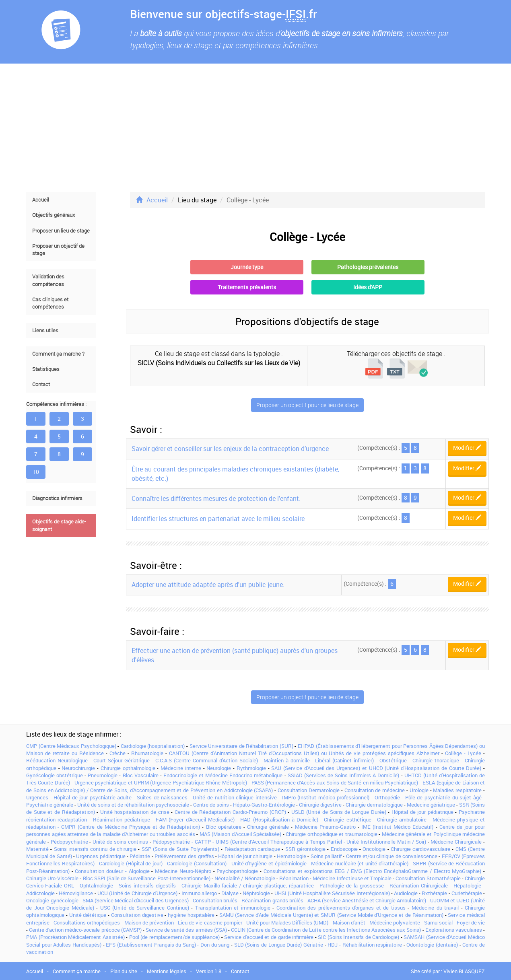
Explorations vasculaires (454, 930)
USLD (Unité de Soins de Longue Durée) (339, 812)
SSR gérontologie (305, 849)
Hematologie (292, 856)
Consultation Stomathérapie (428, 878)
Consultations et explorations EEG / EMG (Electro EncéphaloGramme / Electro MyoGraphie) (372, 871)
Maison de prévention (149, 922)
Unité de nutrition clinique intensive (235, 797)
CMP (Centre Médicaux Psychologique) (71, 746)
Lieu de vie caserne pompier (210, 922)
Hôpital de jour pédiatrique (422, 812)
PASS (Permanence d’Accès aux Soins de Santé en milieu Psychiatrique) (335, 782)
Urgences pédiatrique (101, 856)
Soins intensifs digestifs (147, 885)
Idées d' (368, 287)
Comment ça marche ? (58, 354)
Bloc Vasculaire (141, 775)
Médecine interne (181, 768)
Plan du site (124, 971)
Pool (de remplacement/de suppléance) (175, 937)
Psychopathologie (237, 871)
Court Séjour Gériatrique (122, 760)
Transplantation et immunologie (233, 908)
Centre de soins (211, 805)
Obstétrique (393, 760)
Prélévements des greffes (184, 856)
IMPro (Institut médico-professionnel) (326, 797)
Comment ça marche (77, 971)
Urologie (419, 790)
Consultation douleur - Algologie (112, 871)
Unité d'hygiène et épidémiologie (269, 863)
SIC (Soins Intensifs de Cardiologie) (359, 937)
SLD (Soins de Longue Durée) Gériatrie (279, 945)
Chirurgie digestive (320, 805)
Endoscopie (344, 849)
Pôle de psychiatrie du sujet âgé (443, 797)
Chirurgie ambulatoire (402, 819)
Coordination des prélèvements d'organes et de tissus (341, 908)
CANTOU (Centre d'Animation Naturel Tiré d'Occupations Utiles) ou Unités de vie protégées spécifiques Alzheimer (304, 753)
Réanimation (294, 878)
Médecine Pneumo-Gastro (325, 827)
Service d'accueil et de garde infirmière (269, 937)
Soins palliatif (326, 856)
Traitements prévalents (247, 287)
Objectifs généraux (54, 215)
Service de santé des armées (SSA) (186, 930)
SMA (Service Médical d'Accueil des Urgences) (136, 900)
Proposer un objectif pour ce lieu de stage (307, 405)
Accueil (41, 200)
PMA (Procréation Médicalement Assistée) (75, 937)
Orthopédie (387, 797)
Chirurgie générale (268, 827)
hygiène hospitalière (191, 915)
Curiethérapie (467, 893)
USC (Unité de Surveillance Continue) (145, 908)
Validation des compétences (48, 280)
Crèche (117, 753)
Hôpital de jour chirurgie (245, 856)
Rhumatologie (147, 753)
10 (36, 472)
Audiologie (406, 893)
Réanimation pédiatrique (122, 819)
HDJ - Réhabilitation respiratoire (365, 945)
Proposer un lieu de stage (61, 231)
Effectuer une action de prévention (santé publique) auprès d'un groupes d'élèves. (235, 655)
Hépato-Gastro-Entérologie (264, 805)
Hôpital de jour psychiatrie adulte (93, 797)
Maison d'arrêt (349, 922)
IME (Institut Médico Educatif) (397, 827)
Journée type (247, 267)
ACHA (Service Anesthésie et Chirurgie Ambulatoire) (367, 900)
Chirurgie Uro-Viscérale (52, 878)
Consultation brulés (215, 900)
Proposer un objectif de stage (58, 250)
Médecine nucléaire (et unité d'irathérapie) (360, 863)
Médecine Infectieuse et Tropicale (352, 878)
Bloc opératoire (224, 827)
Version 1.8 (209, 971)
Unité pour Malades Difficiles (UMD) (287, 922)
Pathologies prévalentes (368, 267)
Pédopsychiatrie (69, 842)
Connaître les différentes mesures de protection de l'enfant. (216, 498)
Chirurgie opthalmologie (128, 768)
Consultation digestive (137, 915)
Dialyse (230, 893)
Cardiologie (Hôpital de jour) (131, 863)
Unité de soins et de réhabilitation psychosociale (133, 805)
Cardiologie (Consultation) (197, 863)
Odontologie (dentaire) (432, 945)
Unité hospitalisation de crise (135, 812)
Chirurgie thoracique (436, 760)
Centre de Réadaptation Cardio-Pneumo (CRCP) (230, 812)
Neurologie (219, 768)
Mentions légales (167, 971)
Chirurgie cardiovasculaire (420, 849)
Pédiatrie (140, 856)
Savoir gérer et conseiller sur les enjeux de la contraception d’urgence (230, 449)
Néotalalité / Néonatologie (245, 878)
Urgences (37, 797)
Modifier (467, 448)
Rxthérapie (434, 893)
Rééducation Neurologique (57, 760)
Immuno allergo (199, 893)
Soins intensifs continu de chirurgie (95, 849)
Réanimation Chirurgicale (419, 885)
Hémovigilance (76, 893)
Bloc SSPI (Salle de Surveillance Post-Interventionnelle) (147, 878)
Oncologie (374, 849)
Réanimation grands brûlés (272, 900)
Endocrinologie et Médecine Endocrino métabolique (223, 775)
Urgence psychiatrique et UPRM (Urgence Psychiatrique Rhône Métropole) (161, 782)
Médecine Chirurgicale (456, 842)
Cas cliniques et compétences (50, 303)
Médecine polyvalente (395, 922)
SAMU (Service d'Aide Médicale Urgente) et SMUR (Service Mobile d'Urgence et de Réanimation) (331, 915)
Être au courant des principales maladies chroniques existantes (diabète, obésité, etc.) (235, 474)
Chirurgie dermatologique (374, 805)
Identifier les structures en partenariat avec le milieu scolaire (218, 519)
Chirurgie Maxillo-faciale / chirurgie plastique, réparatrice (248, 885)
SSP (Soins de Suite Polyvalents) (180, 849)
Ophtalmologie (96, 885)
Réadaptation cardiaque (252, 849)
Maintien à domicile (287, 760)
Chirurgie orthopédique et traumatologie (332, 834)
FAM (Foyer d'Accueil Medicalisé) (195, 819)
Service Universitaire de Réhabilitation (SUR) (241, 746)
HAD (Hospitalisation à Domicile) (279, 819)
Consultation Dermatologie (309, 790)
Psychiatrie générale (50, 805)
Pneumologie (103, 775)
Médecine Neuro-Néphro (183, 871)
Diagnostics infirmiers (57, 498)
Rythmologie (251, 768)
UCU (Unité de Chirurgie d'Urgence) (137, 893)
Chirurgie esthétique (347, 819)
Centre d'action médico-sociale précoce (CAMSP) (85, 930)
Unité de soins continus (120, 842)
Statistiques (46, 369)
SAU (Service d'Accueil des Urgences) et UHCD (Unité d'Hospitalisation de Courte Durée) (376, 768)
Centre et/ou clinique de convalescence (392, 856)
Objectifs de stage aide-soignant (59, 525)
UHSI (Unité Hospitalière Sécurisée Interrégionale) (332, 893)
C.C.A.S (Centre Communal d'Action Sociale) (207, 760)
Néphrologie (256, 893)
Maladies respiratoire (457, 790)
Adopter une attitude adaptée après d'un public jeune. (208, 585)
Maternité (37, 849)
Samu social (438, 922)
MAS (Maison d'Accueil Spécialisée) (241, 834)
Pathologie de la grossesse (352, 885)
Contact (41, 384)
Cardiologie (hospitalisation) (153, 746)
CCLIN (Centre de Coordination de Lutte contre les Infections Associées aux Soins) (326, 930)
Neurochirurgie (78, 768)
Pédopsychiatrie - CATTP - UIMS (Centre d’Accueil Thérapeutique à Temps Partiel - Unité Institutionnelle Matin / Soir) (289, 842)
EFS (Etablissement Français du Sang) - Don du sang (168, 945)
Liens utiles (45, 330)
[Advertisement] (255, 128)
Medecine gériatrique (431, 805)
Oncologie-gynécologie (52, 900)
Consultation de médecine (375, 790)
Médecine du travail (435, 908)
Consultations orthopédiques (87, 922)
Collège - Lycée (463, 753)
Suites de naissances (162, 797)
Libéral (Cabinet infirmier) (344, 760)
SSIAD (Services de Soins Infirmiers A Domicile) (344, 775)
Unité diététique (88, 915)
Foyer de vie (471, 922)
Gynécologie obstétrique (55, 775)
